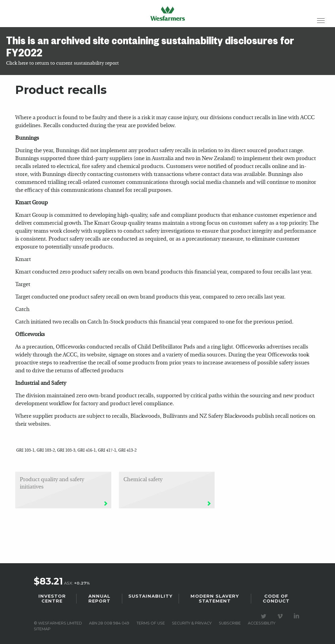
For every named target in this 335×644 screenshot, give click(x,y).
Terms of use (151, 623)
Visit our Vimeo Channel (281, 616)
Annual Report (99, 599)
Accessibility (262, 623)
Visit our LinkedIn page (298, 616)
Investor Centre (52, 599)
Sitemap (42, 629)
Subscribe (230, 623)
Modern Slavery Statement (215, 599)
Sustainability (150, 596)
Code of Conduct (276, 599)
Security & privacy (192, 623)
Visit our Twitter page (265, 616)
